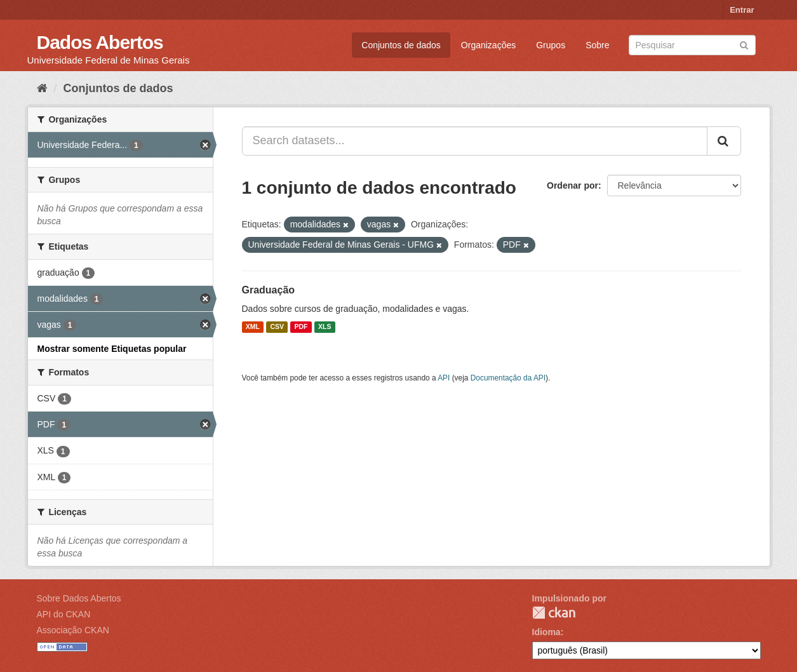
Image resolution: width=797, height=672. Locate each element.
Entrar (742, 10)
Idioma (546, 632)
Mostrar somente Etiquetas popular (112, 349)
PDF (301, 327)
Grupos (551, 45)
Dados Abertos (100, 42)
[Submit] (744, 44)
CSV (277, 327)
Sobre (597, 45)
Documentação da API (508, 378)
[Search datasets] (692, 45)
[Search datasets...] (475, 141)
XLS (325, 327)
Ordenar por (573, 185)
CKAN (554, 613)
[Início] (42, 88)
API (444, 378)
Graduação (269, 290)
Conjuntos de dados (401, 45)
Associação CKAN (73, 630)
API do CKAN (64, 614)
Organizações (488, 45)
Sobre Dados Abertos (79, 598)
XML (253, 327)
